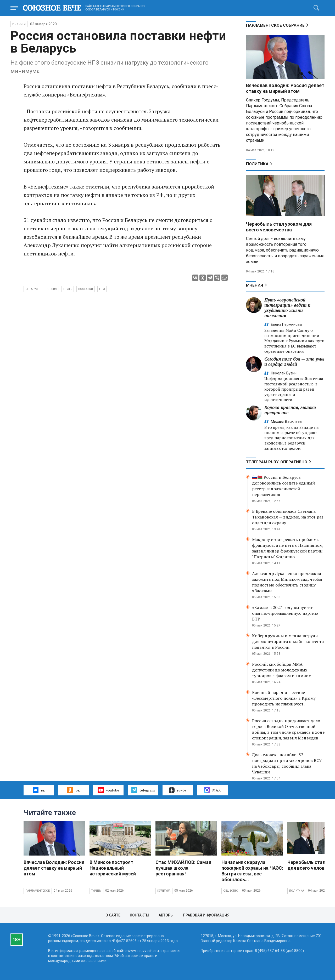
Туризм (96, 891)
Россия (51, 289)
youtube (108, 790)
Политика (257, 164)
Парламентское (38, 891)
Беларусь (32, 289)
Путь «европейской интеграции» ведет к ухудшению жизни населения (287, 308)
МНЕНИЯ (255, 285)
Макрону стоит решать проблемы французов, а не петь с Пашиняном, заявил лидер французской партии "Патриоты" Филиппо (288, 548)
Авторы (166, 915)
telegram (143, 790)
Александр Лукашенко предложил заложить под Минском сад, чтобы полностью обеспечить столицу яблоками (287, 582)
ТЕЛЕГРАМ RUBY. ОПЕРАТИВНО (277, 462)
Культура (164, 891)
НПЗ (102, 289)
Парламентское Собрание (275, 25)
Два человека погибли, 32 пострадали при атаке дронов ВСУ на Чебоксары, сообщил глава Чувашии (287, 763)
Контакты (139, 915)
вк (39, 790)
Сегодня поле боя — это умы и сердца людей (294, 361)
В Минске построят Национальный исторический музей (113, 868)
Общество (231, 891)
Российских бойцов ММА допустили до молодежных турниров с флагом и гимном (282, 670)
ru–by (178, 790)
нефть (68, 289)
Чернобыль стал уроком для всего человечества (279, 227)
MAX (212, 790)
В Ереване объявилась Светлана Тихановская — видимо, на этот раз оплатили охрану (288, 517)
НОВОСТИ (19, 24)
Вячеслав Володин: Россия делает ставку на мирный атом (285, 88)
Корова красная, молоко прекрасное (290, 410)
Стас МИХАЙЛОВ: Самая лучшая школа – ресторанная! (183, 868)
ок (73, 790)
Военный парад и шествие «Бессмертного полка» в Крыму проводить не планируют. (284, 698)
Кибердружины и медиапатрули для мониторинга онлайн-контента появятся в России (288, 641)
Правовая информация (206, 915)
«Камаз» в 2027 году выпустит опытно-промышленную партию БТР (285, 613)
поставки (86, 289)
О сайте (113, 915)
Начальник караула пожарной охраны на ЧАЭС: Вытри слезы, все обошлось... (252, 871)
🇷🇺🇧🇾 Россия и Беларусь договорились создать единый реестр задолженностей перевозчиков (283, 486)
